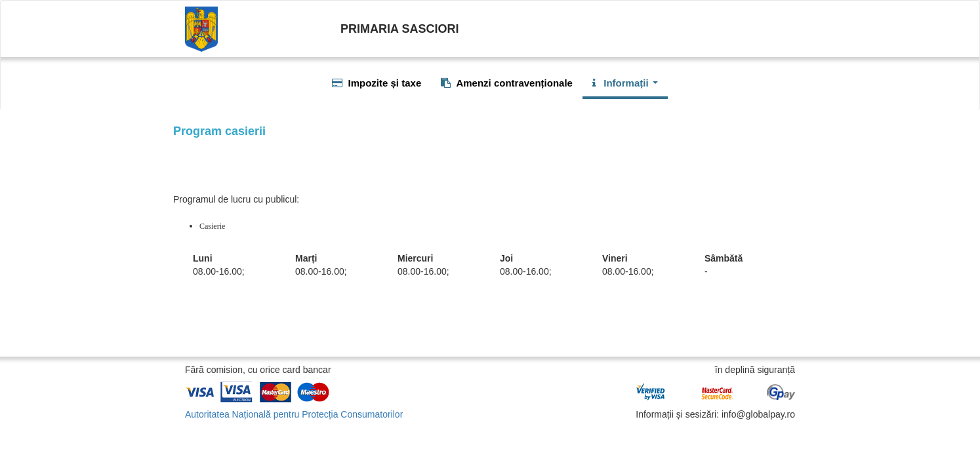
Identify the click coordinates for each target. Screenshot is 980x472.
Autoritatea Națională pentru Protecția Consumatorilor (294, 414)
